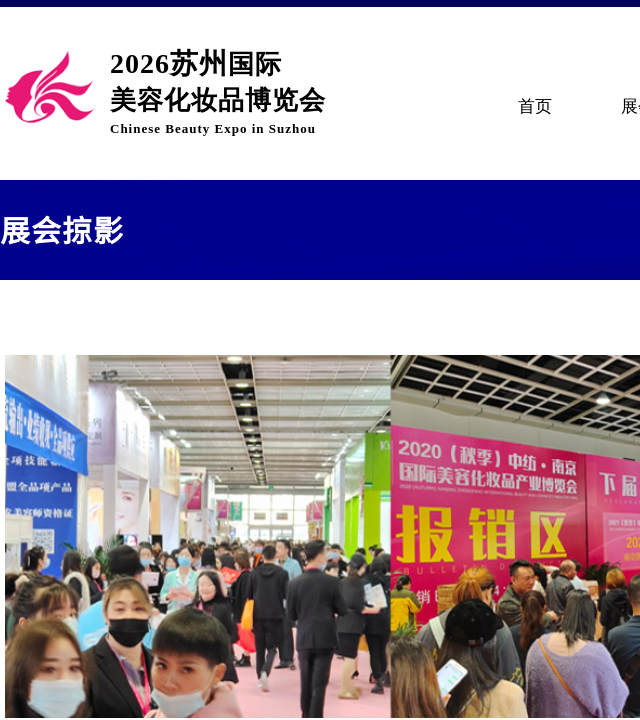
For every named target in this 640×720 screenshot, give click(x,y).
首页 (535, 106)
